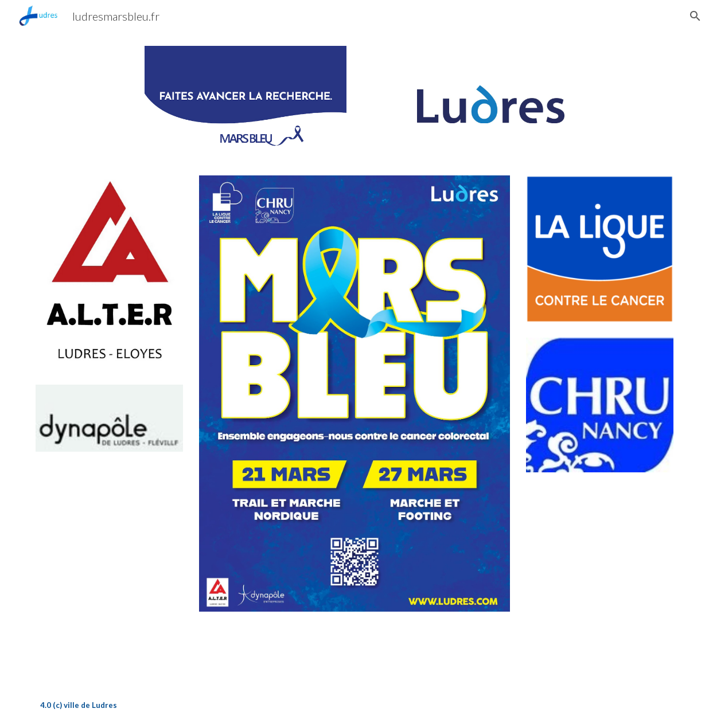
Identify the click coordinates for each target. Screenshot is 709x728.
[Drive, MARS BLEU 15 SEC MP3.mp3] (354, 648)
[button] (695, 16)
